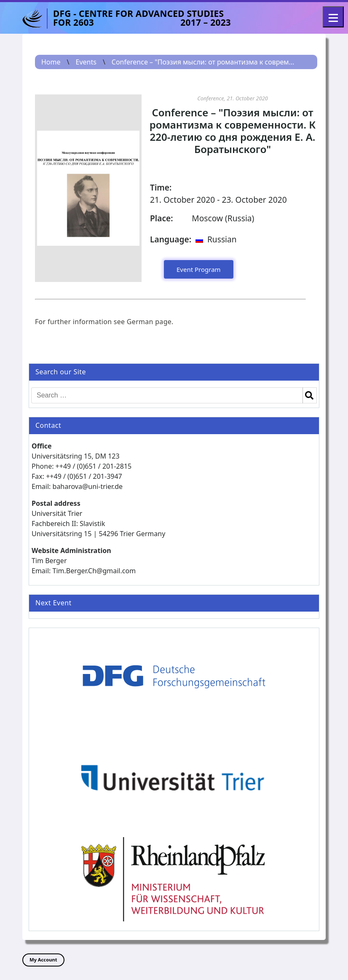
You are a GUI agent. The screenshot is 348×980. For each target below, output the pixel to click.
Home (51, 62)
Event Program (199, 269)
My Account (43, 960)
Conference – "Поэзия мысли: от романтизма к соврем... (203, 62)
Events (86, 62)
